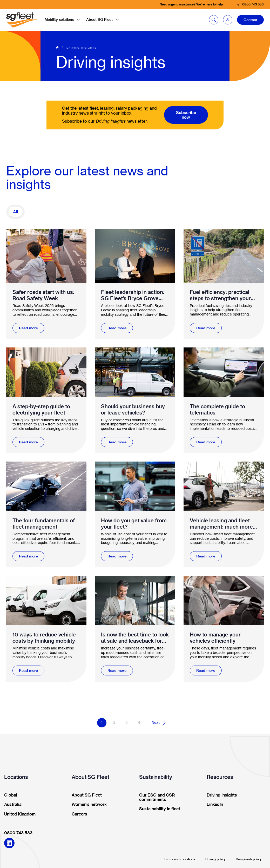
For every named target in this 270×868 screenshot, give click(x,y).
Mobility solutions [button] (62, 19)
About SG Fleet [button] (103, 19)
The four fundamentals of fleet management (44, 524)
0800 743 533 (18, 833)
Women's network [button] (87, 805)
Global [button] (9, 795)
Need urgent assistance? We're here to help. (192, 4)
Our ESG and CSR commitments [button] (155, 798)
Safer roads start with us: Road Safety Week (43, 295)
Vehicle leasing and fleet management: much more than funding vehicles (221, 524)
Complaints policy (249, 859)
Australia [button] (11, 805)
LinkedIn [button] (213, 805)
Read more (28, 328)
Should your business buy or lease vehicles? (133, 410)
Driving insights (82, 48)
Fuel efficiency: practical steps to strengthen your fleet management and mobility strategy (220, 295)
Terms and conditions (179, 859)
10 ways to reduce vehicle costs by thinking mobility (44, 638)
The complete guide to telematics (217, 410)
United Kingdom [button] (18, 814)
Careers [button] (78, 814)
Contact (250, 20)
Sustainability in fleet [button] (158, 809)
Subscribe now (186, 115)
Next (159, 723)
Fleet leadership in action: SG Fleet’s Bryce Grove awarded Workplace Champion (133, 295)
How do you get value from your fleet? (134, 524)
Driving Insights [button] (220, 795)
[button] (228, 20)
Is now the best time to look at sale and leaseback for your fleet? (135, 638)
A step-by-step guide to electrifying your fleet (41, 410)
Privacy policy (215, 859)
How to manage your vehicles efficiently (215, 638)
